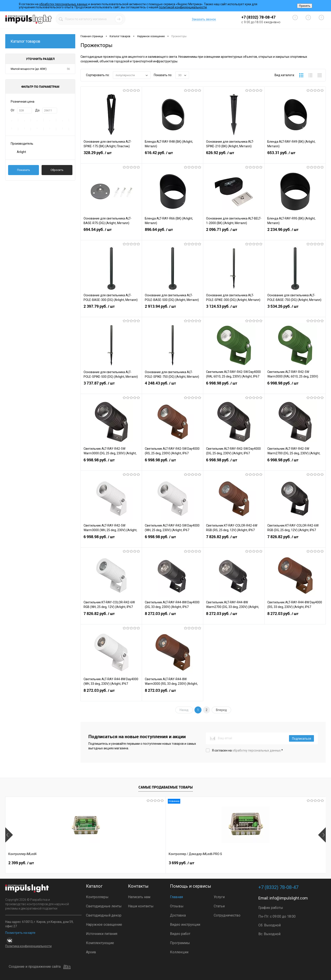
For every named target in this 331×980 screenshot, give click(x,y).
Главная (176, 897)
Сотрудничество (227, 915)
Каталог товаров (40, 41)
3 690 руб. (213, 865)
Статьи (219, 906)
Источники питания (102, 934)
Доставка (178, 915)
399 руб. (276, 865)
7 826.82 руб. (234, 541)
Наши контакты (141, 906)
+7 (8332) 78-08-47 (258, 17)
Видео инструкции (185, 925)
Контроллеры (97, 897)
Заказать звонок (204, 19)
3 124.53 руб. (234, 311)
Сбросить (57, 170)
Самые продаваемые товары (166, 787)
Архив (91, 952)
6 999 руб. (149, 865)
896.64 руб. (173, 234)
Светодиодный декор (104, 915)
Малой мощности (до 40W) (29, 69)
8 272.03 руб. (173, 618)
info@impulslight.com (289, 898)
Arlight (21, 152)
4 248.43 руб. (173, 388)
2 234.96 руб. (295, 234)
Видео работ (180, 934)
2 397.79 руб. (111, 311)
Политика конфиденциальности (28, 946)
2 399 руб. (21, 865)
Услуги (219, 897)
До (37, 110)
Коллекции (179, 952)
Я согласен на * (247, 750)
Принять (305, 6)
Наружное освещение (104, 925)
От (13, 110)
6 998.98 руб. (234, 388)
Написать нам (139, 897)
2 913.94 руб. (173, 311)
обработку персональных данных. (257, 750)
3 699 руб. (85, 865)
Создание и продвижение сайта (40, 967)
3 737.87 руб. (111, 388)
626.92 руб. (234, 157)
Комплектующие (100, 943)
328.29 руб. (111, 157)
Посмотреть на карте (20, 933)
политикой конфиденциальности (183, 7)
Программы (180, 943)
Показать (24, 170)
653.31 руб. (295, 157)
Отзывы (177, 906)
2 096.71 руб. (234, 234)
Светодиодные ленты (104, 906)
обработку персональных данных (63, 4)
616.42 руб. (173, 157)
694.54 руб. (111, 234)
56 (68, 69)
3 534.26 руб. (295, 311)
